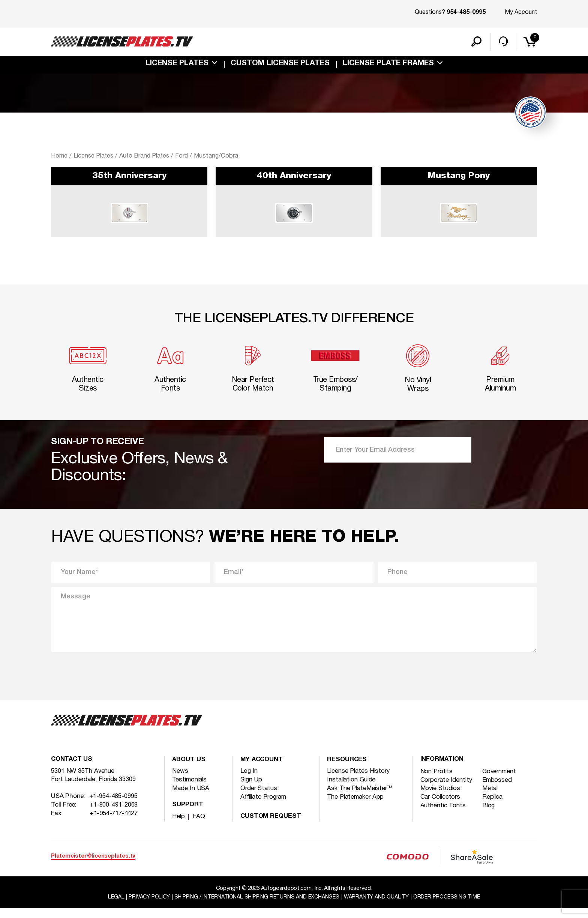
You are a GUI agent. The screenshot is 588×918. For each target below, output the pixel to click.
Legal (108, 906)
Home (59, 157)
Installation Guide (353, 789)
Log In (249, 781)
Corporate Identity (447, 790)
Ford (186, 157)
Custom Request (272, 826)
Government (501, 781)
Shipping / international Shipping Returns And (255, 906)
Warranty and (380, 906)
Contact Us (73, 770)
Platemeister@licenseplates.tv (93, 866)
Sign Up (252, 789)
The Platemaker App (357, 806)
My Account (521, 12)
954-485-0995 (466, 13)
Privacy (143, 906)
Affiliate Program (265, 806)
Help (179, 826)
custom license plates (280, 65)
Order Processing (454, 906)
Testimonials (191, 789)
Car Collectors (442, 807)
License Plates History (360, 781)
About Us (189, 770)
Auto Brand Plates (147, 157)
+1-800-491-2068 (114, 815)
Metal (491, 799)
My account (263, 770)
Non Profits (437, 781)
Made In (191, 798)
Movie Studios (441, 799)
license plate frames (388, 65)
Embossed (498, 790)
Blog (490, 816)
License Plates (177, 65)
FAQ (199, 826)
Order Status (260, 798)
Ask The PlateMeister (361, 798)
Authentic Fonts (444, 816)
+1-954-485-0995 (114, 807)
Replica (494, 807)
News (180, 781)
